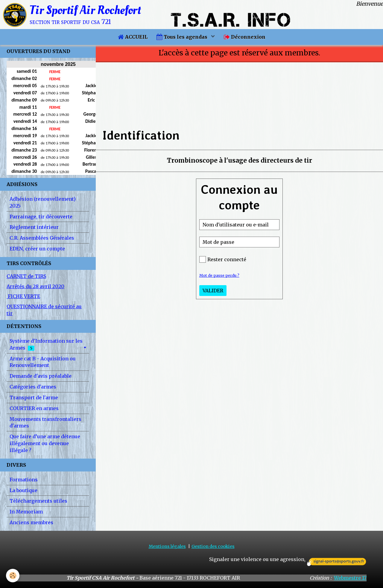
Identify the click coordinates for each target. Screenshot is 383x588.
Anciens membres (31, 522)
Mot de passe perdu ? (219, 275)
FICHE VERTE (23, 296)
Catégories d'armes (33, 387)
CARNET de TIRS (26, 276)
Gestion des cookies (213, 546)
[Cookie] (13, 576)
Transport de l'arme (34, 397)
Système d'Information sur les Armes (46, 344)
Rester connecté (223, 259)
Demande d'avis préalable (41, 376)
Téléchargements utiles (38, 501)
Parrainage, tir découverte (41, 217)
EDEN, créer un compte (37, 249)
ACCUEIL (133, 37)
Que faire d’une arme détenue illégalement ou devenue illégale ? (45, 443)
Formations (24, 480)
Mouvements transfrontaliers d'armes (45, 423)
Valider (213, 291)
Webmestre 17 (350, 578)
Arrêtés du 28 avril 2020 (35, 286)
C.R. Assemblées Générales (42, 238)
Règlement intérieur (34, 227)
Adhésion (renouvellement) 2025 (43, 202)
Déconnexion (245, 37)
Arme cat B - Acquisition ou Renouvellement (43, 362)
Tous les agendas (183, 37)
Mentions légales (167, 546)
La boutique (23, 490)
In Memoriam (26, 512)
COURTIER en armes (34, 408)
